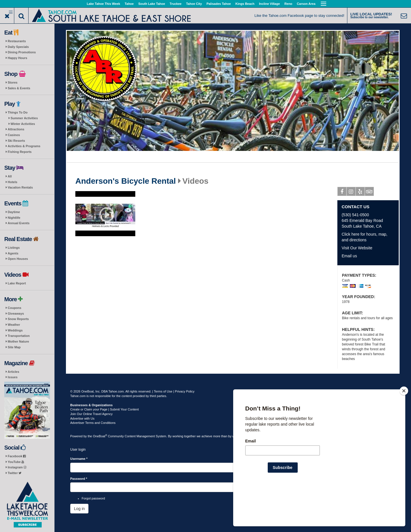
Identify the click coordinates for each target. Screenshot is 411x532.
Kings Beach (245, 4)
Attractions (16, 129)
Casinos (14, 135)
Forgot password (93, 498)
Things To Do (18, 112)
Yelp (360, 193)
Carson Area (306, 4)
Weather (14, 325)
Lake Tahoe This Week (103, 4)
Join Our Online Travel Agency (91, 414)
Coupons (15, 308)
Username (79, 459)
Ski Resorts (16, 141)
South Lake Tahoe (152, 4)
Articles (13, 372)
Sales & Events (19, 88)
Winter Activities (23, 124)
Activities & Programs (24, 146)
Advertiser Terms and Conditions (93, 423)
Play (107, 215)
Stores (13, 82)
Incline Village (269, 4)
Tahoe (129, 4)
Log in (79, 509)
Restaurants (17, 41)
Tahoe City (194, 4)
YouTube (16, 462)
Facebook (17, 456)
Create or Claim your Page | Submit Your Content (104, 409)
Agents (13, 253)
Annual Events (19, 223)
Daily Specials (18, 47)
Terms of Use (163, 391)
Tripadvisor (369, 193)
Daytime (14, 212)
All (10, 176)
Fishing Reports (20, 152)
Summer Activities (24, 118)
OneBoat (100, 436)
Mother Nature (18, 341)
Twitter (15, 473)
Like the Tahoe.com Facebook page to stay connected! (300, 16)
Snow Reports (18, 319)
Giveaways (16, 313)
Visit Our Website (357, 248)
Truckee (176, 4)
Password (79, 479)
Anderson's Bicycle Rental (126, 181)
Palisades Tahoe (218, 4)
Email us (349, 256)
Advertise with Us (82, 418)
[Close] (404, 428)
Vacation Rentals (20, 187)
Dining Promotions (22, 52)
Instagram (17, 467)
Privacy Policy (185, 391)
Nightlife (14, 218)
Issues (13, 377)
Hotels (13, 182)
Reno (289, 4)
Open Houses (18, 259)
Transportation (19, 336)
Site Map (14, 347)
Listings (14, 248)
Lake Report (17, 283)
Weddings (15, 330)
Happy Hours (17, 58)
